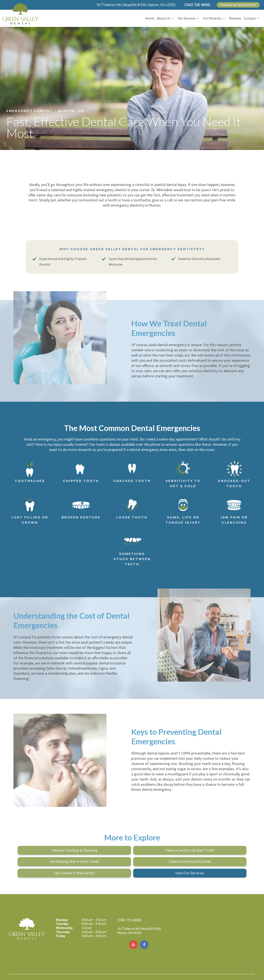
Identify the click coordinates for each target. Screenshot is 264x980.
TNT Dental (116, 969)
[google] (133, 931)
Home (150, 17)
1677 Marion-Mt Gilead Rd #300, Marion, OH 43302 (136, 5)
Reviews (235, 17)
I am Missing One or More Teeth (210, 848)
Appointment (238, 5)
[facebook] (144, 931)
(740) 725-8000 (197, 5)
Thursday (63, 918)
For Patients (215, 17)
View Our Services (210, 859)
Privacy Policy (61, 969)
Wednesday (64, 914)
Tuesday (62, 910)
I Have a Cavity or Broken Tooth (132, 848)
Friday (61, 922)
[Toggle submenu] (173, 17)
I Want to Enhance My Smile (54, 859)
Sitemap (46, 969)
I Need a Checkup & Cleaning (54, 848)
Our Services (189, 17)
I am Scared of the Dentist (132, 859)
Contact (252, 17)
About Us (166, 17)
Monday (62, 906)
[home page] (20, 12)
